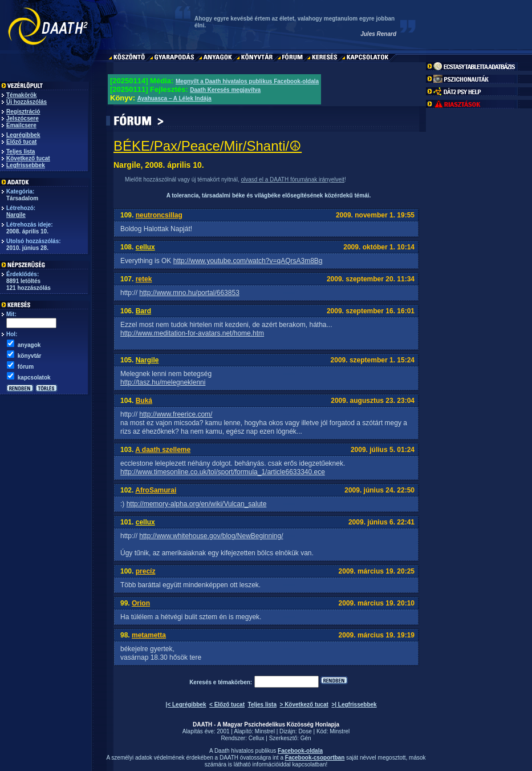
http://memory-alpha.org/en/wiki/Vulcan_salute (197, 504)
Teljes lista (21, 152)
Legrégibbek (23, 135)
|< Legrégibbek (186, 705)
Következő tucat (28, 158)
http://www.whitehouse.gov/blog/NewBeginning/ (211, 536)
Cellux (257, 738)
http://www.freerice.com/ (176, 414)
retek (144, 279)
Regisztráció (23, 112)
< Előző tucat (227, 705)
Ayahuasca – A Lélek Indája (174, 98)
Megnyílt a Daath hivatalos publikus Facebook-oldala (247, 81)
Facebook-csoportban (315, 758)
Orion (141, 603)
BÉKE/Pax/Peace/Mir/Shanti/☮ (208, 146)
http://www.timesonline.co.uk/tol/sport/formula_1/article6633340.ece (223, 472)
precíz (146, 571)
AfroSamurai (156, 490)
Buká (144, 401)
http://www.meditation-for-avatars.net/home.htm (192, 333)
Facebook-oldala (300, 751)
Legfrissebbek (26, 165)
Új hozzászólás (27, 102)
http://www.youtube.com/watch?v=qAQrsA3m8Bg (248, 261)
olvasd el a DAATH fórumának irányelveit (293, 179)
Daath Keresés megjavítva (225, 90)
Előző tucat (21, 142)
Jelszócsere (23, 118)
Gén (306, 738)
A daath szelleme (163, 450)
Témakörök (21, 95)
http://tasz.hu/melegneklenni (163, 382)
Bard (143, 311)
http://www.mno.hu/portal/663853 (189, 293)
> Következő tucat (304, 705)
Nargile (16, 215)
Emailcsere (21, 125)
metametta (149, 635)
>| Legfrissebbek (354, 705)
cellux (145, 247)
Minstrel (265, 731)
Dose (305, 731)
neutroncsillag (159, 215)
